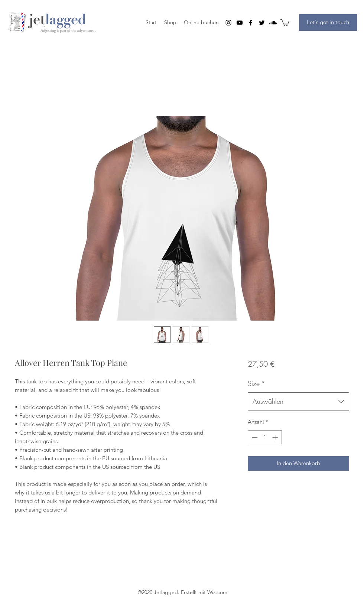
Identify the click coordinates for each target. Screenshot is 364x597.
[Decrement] (254, 437)
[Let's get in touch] (328, 22)
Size (256, 383)
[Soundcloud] (273, 23)
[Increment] (276, 437)
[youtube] (240, 23)
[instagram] (228, 23)
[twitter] (262, 23)
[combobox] (298, 402)
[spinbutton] (265, 437)
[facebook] (251, 23)
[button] (285, 22)
